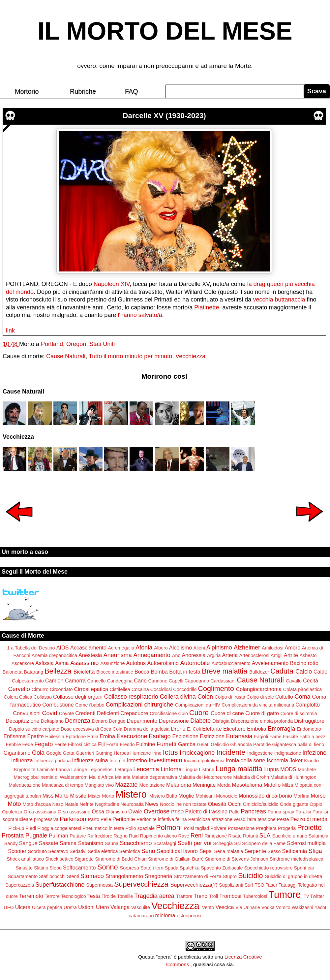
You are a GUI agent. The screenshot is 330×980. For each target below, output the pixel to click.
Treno (201, 896)
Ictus (170, 752)
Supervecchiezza (141, 884)
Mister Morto (101, 796)
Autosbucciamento (231, 663)
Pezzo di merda (309, 819)
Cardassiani (223, 681)
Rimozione (216, 836)
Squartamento (23, 876)
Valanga (120, 907)
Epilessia (55, 737)
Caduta (282, 671)
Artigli (277, 655)
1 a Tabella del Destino (31, 648)
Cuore (199, 713)
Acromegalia (121, 648)
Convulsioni (27, 713)
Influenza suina (90, 760)
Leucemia (146, 769)
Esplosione (185, 736)
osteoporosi (189, 916)
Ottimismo (116, 812)
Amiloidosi (273, 648)
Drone (178, 729)
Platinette (207, 307)
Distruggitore (309, 721)
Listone (207, 770)
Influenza (22, 760)
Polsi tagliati (196, 828)
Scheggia (223, 843)
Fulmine (146, 744)
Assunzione (112, 663)
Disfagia (221, 721)
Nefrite (87, 804)
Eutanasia (239, 736)
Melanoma (179, 785)
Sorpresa (130, 868)
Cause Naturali (66, 356)
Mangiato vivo (99, 785)
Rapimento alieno (159, 836)
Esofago (160, 736)
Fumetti (166, 744)
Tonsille (125, 896)
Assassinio (84, 663)
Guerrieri (85, 753)
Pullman (58, 836)
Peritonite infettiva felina (162, 819)
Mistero (131, 794)
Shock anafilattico (25, 859)
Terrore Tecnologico (65, 896)
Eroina (107, 736)
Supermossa (99, 885)
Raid (134, 836)
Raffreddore (100, 836)
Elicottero (234, 729)
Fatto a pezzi (313, 737)
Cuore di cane (227, 713)
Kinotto (311, 761)
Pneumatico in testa (103, 828)
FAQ (132, 91)
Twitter (317, 896)
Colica (26, 697)
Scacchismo (136, 843)
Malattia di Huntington (293, 777)
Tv (306, 896)
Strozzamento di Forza (198, 876)
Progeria (287, 828)
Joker (296, 760)
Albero (161, 648)
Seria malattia (228, 851)
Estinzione (212, 736)
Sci (237, 843)
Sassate (49, 843)
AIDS (63, 648)
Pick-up (16, 828)
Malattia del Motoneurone (205, 777)
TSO (259, 885)
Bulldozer (259, 672)
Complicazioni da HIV (198, 705)
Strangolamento (124, 876)
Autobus (136, 663)
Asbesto (308, 655)
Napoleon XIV (112, 284)
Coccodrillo (185, 689)
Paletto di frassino (206, 811)
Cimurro (40, 689)
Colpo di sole (260, 697)
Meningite (204, 785)
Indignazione (288, 753)
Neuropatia (132, 804)
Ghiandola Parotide (250, 744)
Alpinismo (219, 648)
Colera (11, 697)
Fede (28, 744)
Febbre (14, 744)
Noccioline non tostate (183, 804)
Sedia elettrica (103, 851)
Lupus (272, 769)
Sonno (107, 867)
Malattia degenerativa (155, 777)
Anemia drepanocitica (54, 655)
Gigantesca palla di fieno (298, 744)
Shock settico (59, 859)
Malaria (122, 777)
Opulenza (12, 812)
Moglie (186, 796)
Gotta (69, 753)
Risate (235, 836)
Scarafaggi (165, 843)
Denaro (100, 721)
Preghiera (266, 828)
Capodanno (197, 681)
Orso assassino (74, 812)
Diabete (200, 721)
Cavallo (294, 681)
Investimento (165, 760)
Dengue (117, 721)
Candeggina (120, 681)
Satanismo (91, 843)
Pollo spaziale (140, 828)
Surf (249, 885)
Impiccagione (197, 753)
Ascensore (23, 663)
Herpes (121, 753)
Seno (148, 851)
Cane (140, 680)
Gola (38, 753)
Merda (224, 785)
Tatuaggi (287, 885)
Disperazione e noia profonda (262, 721)
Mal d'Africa (101, 777)
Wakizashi (302, 907)
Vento (208, 907)
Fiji (101, 744)
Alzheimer (247, 648)
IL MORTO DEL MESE (165, 31)
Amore (293, 648)
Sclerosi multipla (306, 843)
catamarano (141, 916)
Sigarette (84, 859)
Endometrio (309, 729)
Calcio (304, 672)
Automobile (195, 663)
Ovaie (135, 811)
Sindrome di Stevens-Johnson (237, 859)
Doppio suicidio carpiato (34, 729)
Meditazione (152, 785)
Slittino (41, 868)
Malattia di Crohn (251, 777)
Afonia (144, 648)
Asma (62, 663)
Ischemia (277, 760)
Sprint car (304, 868)
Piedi (31, 828)
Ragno (120, 836)
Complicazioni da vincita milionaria (258, 705)
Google (54, 753)
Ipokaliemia (212, 761)
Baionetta (13, 672)
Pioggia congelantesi (59, 828)
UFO (9, 907)
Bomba (159, 672)
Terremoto (31, 896)
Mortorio (27, 91)
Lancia (63, 770)
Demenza (78, 721)
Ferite (60, 744)
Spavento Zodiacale (222, 868)
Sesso (274, 851)
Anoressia (194, 655)
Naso (58, 804)
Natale (72, 804)
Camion (54, 680)
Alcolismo (180, 648)
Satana (68, 843)
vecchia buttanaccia (279, 300)
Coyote (67, 713)
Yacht (320, 907)
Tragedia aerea (154, 896)
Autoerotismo (163, 663)
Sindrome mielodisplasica (297, 859)
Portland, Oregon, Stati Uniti (78, 344)
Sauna (112, 843)
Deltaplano (52, 721)
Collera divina (178, 697)
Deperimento (142, 721)
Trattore (184, 896)
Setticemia (295, 851)
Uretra (70, 907)
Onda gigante (294, 804)
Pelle (106, 819)
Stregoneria (159, 876)
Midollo (272, 785)
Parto (94, 819)
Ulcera (23, 907)
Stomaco (92, 876)
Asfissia (45, 663)
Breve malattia (225, 671)
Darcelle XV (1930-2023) (164, 116)
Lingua (190, 770)
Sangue (28, 843)
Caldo (320, 672)
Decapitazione (23, 721)
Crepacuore (134, 713)
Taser (271, 885)
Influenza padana (52, 761)
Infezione (314, 753)
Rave (184, 836)
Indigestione (260, 753)
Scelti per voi (194, 843)
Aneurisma (118, 655)
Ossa (98, 811)
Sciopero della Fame (264, 843)
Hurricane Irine (146, 753)
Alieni (199, 648)
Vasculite (141, 907)
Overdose (157, 811)
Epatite (35, 736)
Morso (318, 796)
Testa (94, 896)
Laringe (79, 770)
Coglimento (216, 689)
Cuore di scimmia (299, 713)
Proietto (309, 827)
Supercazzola (20, 885)
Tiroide (109, 896)
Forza (112, 744)
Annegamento (152, 655)
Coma (302, 697)
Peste (283, 819)
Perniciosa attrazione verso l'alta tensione (232, 819)
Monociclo (227, 796)
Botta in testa (185, 672)
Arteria (230, 655)
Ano (176, 655)
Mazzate (126, 785)
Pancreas (254, 811)
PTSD (177, 812)
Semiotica (129, 851)
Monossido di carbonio (265, 796)
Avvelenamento (270, 663)
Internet (118, 761)
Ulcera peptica (47, 907)
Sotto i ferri (152, 868)
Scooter (17, 851)
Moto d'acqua (37, 804)
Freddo (127, 744)
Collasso (43, 697)
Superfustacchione (60, 885)
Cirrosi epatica (91, 689)
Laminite (45, 770)
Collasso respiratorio (131, 697)
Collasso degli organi (78, 697)
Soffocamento (79, 868)
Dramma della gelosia (147, 729)
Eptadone (76, 737)
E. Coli (194, 729)
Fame (275, 737)
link (10, 331)
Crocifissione (163, 713)
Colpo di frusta (230, 697)
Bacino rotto (304, 663)
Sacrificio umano (290, 836)
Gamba (187, 744)
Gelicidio (220, 744)
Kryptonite (25, 770)
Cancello (97, 681)
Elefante (212, 729)
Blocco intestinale (115, 672)
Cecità (311, 680)
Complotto (308, 705)
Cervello (19, 689)
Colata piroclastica (303, 689)
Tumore (285, 895)
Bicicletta (84, 672)
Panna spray (281, 812)
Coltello (284, 697)
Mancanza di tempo (63, 785)
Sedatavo (58, 851)
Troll (213, 896)
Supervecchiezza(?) (194, 885)
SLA (265, 836)
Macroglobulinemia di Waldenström (50, 777)
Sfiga (315, 851)
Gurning (104, 753)
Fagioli (261, 737)
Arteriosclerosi (254, 655)
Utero (103, 907)
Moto (14, 804)
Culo (183, 713)
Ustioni (86, 907)
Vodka (268, 907)
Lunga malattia (239, 769)
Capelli (176, 681)
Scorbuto (38, 851)
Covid (50, 713)
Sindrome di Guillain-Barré (176, 859)
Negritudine (107, 804)
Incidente (231, 752)
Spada (172, 868)
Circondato (61, 689)
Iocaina (192, 761)
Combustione (58, 705)
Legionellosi (101, 770)
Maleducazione (25, 785)
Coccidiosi (161, 689)
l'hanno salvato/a (140, 315)
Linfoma (171, 769)
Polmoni (169, 827)
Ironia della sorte (246, 760)
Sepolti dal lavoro (177, 851)
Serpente (255, 851)
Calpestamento (28, 681)
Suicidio (251, 876)
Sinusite (24, 868)
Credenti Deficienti (97, 713)
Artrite (291, 655)
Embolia (256, 729)
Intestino (137, 760)
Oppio (316, 804)
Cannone (158, 681)
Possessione (241, 828)
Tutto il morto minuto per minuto (130, 356)
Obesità (217, 804)
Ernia (93, 737)
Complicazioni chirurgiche (140, 705)
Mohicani (205, 796)
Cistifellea (120, 689)
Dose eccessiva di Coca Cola (91, 729)
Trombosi (230, 896)
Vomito (283, 907)
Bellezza (58, 671)
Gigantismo (17, 753)
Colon (205, 697)
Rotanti (251, 836)
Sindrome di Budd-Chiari (121, 859)
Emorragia (281, 729)
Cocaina (140, 689)
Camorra (75, 680)
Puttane (78, 836)
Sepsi (206, 851)
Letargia (123, 770)
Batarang (34, 672)
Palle (234, 812)
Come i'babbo (90, 705)
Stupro (230, 876)
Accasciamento (88, 648)
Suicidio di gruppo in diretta (294, 876)
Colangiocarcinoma (259, 689)
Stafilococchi (52, 876)
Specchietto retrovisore (268, 868)
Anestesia (90, 655)
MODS (288, 769)
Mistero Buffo (163, 796)
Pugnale (36, 836)
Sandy (11, 843)
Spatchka (190, 868)
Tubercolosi (255, 896)
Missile (78, 796)
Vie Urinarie (248, 907)
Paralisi (303, 812)
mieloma (165, 915)
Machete (307, 770)
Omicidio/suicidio (261, 804)
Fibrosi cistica (82, 744)
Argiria (214, 655)
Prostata (13, 836)
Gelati (203, 744)
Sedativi (78, 851)
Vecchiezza (190, 356)
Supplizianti (231, 885)
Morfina (301, 796)
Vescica (225, 907)
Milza (288, 785)
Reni (197, 836)
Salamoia (318, 836)
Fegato (44, 744)
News (152, 804)
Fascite (290, 737)
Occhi (235, 804)
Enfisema (14, 736)
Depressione (174, 721)
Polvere (218, 828)
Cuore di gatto (262, 713)
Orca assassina (40, 812)
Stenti (73, 876)
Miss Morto (56, 796)
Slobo (56, 868)
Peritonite (124, 819)
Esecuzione (132, 736)
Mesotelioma (247, 785)
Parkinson (73, 819)
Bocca (142, 672)
